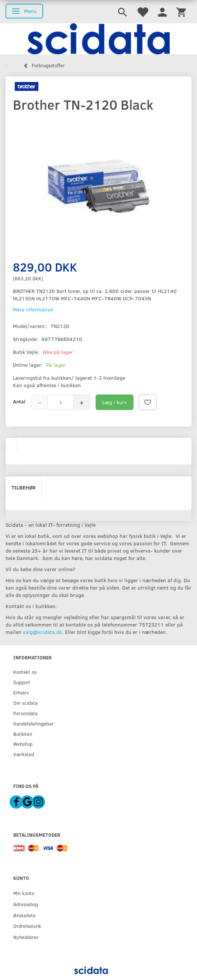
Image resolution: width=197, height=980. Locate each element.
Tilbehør (24, 487)
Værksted (24, 754)
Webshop (23, 744)
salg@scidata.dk (42, 632)
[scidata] (98, 39)
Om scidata (25, 703)
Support (22, 682)
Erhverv (21, 692)
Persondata (25, 713)
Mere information (33, 309)
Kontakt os (25, 672)
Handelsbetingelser (34, 723)
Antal (19, 401)
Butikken (23, 734)
